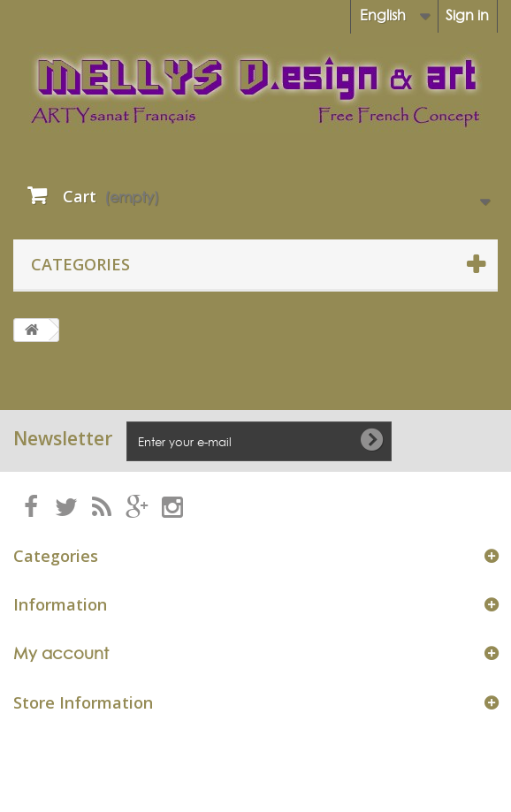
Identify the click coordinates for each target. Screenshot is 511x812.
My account (61, 653)
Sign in (467, 15)
